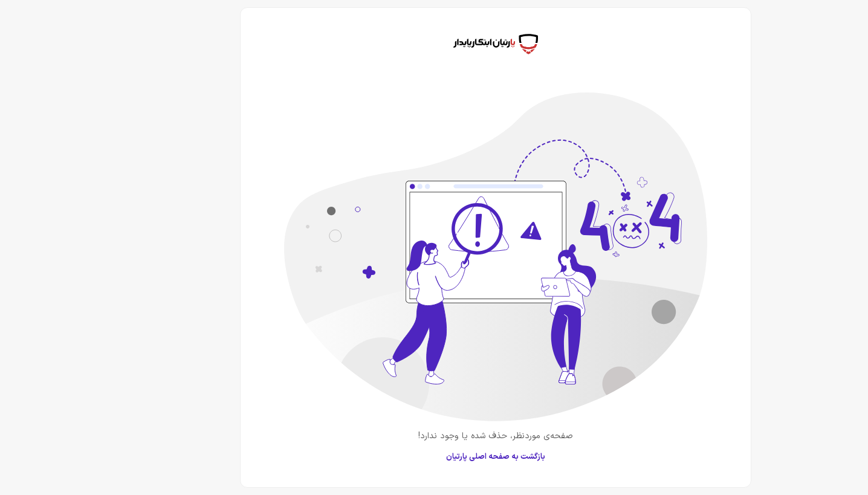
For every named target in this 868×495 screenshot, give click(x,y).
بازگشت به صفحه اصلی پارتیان (434, 457)
